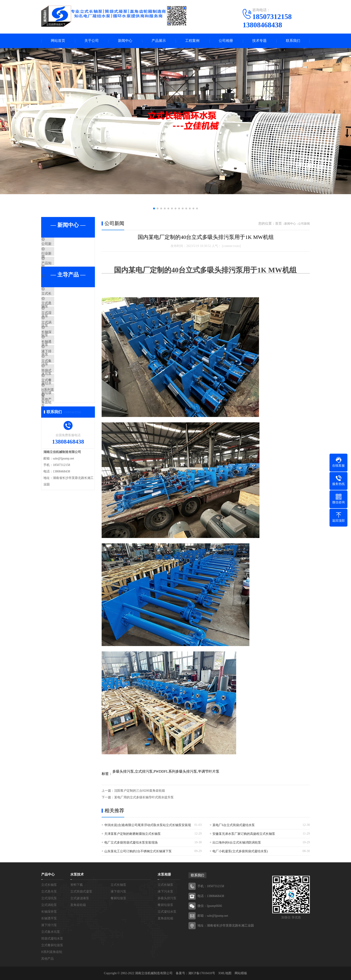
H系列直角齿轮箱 (65, 437)
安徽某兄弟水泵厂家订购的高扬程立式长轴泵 (244, 834)
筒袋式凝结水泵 (63, 410)
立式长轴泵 (60, 305)
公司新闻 (58, 244)
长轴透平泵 (60, 371)
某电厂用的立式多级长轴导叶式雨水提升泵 (144, 797)
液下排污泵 (60, 384)
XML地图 (225, 973)
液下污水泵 (165, 892)
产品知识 (58, 271)
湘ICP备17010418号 (202, 973)
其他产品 (58, 450)
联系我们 (293, 41)
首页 (278, 223)
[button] (154, 208)
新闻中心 (125, 41)
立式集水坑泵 (62, 397)
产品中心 (48, 874)
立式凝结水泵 (167, 912)
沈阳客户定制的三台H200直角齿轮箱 (140, 791)
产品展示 (159, 41)
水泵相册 (164, 874)
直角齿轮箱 (78, 905)
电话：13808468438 (211, 896)
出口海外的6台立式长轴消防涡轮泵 (237, 843)
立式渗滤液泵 (80, 898)
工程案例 (192, 41)
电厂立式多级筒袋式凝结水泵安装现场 (131, 843)
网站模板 (241, 973)
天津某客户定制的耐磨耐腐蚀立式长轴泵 (133, 834)
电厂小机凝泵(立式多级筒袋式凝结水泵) (240, 851)
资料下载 (77, 885)
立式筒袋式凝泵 (81, 892)
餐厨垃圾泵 (118, 898)
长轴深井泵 (60, 357)
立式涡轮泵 (60, 344)
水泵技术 (77, 874)
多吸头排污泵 (167, 898)
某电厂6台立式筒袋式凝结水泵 (234, 825)
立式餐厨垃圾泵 (63, 423)
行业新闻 (58, 257)
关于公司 (92, 41)
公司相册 (226, 41)
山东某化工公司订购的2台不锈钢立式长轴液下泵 (138, 851)
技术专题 (259, 41)
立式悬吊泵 (60, 318)
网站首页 (58, 41)
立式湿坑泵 (60, 331)
